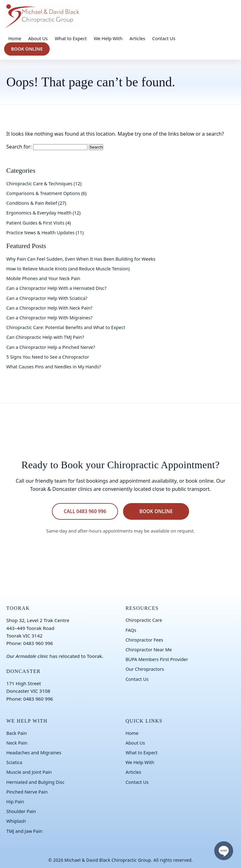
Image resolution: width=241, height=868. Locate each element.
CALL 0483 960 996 (85, 511)
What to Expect (71, 38)
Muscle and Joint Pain (29, 772)
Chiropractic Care (144, 620)
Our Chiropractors (145, 669)
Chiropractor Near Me (149, 650)
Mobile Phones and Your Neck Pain (43, 278)
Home (15, 38)
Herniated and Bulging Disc (35, 782)
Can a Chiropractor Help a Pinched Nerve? (51, 347)
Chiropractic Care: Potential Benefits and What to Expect (66, 327)
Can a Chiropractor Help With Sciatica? (47, 298)
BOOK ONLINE (27, 49)
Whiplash (16, 821)
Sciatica (14, 762)
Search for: (19, 147)
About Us (38, 38)
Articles (137, 38)
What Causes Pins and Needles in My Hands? (54, 367)
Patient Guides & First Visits (35, 223)
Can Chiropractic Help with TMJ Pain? (45, 337)
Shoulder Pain (21, 811)
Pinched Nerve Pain (27, 792)
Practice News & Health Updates (40, 233)
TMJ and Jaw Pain (24, 831)
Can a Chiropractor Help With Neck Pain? (49, 308)
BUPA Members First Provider (157, 659)
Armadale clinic (32, 656)
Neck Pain (17, 743)
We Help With (108, 38)
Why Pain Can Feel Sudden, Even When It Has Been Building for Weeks (81, 259)
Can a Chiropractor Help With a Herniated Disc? (56, 288)
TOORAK (18, 608)
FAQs (131, 630)
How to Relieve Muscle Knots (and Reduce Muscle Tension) (68, 269)
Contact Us (164, 38)
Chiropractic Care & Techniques (39, 184)
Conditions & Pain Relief (32, 203)
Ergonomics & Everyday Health (39, 213)
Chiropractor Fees (144, 640)
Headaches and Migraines (34, 753)
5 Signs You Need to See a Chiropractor (48, 357)
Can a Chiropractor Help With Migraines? (49, 318)
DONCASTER (23, 671)
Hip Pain (15, 802)
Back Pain (17, 733)
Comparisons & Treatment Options (43, 193)
